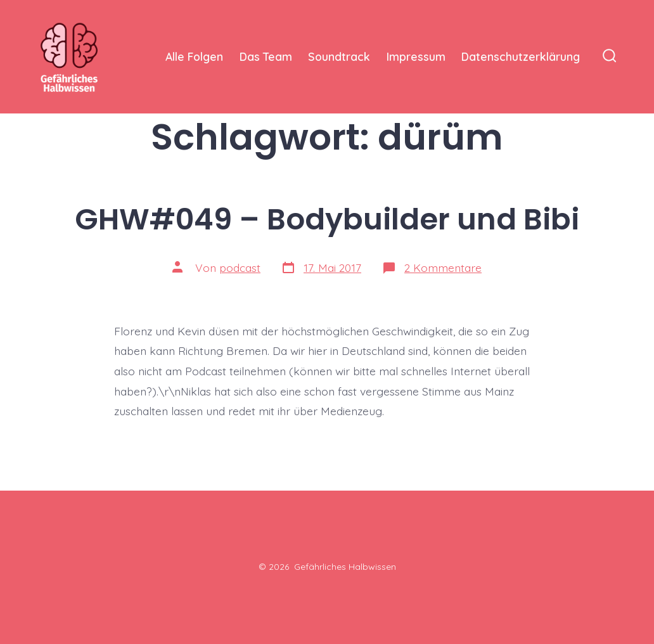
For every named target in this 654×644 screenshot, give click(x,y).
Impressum (416, 56)
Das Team (266, 56)
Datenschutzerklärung (521, 56)
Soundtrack (339, 56)
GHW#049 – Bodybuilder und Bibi (327, 219)
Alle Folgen (194, 56)
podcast (240, 267)
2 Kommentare (443, 267)
